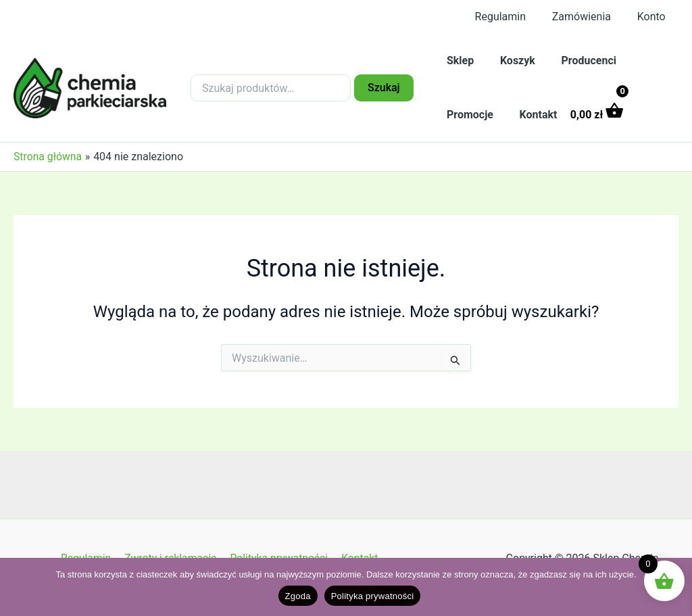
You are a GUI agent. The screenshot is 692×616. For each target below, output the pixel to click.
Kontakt (532, 115)
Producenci (577, 61)
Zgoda (298, 596)
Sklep (458, 61)
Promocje (468, 115)
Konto (653, 17)
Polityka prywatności (373, 596)
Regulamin (512, 17)
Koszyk (511, 61)
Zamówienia (588, 17)
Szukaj (384, 88)
